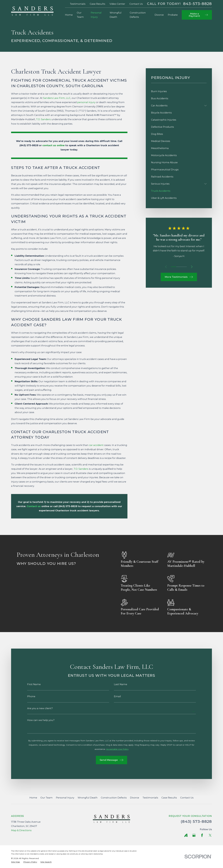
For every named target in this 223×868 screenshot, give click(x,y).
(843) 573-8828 (196, 821)
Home (33, 798)
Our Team (47, 798)
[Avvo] (186, 835)
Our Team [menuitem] (80, 15)
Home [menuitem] (69, 15)
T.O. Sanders (43, 119)
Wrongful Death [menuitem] (116, 15)
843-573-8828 (198, 4)
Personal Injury (65, 798)
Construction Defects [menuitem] (138, 15)
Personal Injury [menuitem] (96, 15)
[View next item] (192, 267)
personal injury (86, 102)
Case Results (97, 4)
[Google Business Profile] (194, 835)
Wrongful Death (88, 798)
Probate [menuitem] (173, 15)
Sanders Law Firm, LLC (57, 98)
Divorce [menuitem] (159, 15)
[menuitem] (179, 91)
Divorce (135, 798)
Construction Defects (114, 798)
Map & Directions (21, 830)
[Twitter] (210, 835)
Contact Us (136, 4)
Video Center (117, 4)
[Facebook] (202, 835)
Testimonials (78, 4)
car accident (96, 445)
